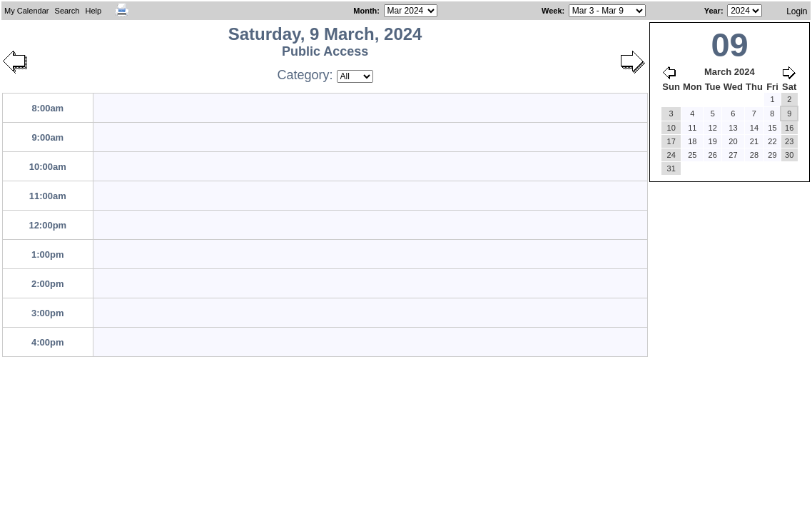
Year (712, 11)
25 (692, 155)
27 (733, 155)
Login (797, 11)
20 (733, 141)
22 (772, 141)
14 (754, 128)
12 (713, 128)
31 (671, 168)
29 (772, 155)
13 (733, 128)
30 (789, 155)
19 (713, 141)
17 (671, 141)
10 (671, 128)
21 (754, 141)
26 (713, 155)
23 (789, 141)
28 (754, 155)
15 (772, 128)
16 (789, 128)
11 (692, 128)
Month (365, 11)
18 (692, 141)
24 (671, 155)
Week (552, 11)
